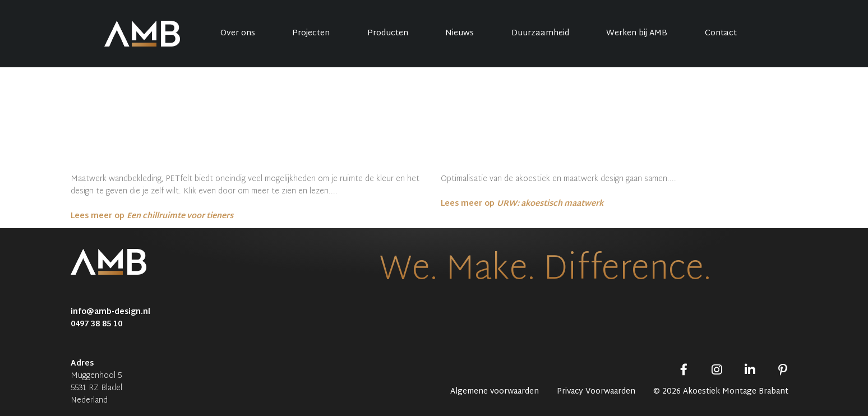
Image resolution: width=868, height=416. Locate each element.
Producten (388, 33)
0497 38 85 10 (96, 324)
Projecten (311, 33)
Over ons (238, 33)
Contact (721, 33)
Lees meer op (152, 216)
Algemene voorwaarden (495, 392)
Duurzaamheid (540, 33)
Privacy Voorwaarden (596, 392)
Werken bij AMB (637, 33)
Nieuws (460, 33)
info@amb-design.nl (110, 312)
